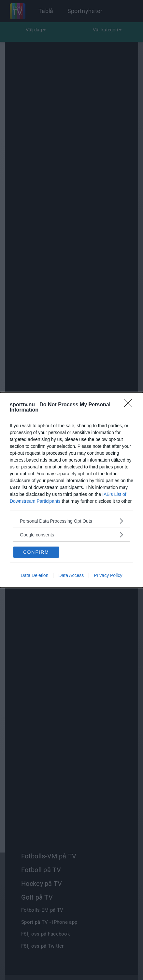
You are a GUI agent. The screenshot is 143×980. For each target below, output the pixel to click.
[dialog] (71, 490)
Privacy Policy (108, 575)
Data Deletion (35, 575)
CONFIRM (36, 552)
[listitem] (71, 521)
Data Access (71, 575)
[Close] (130, 405)
